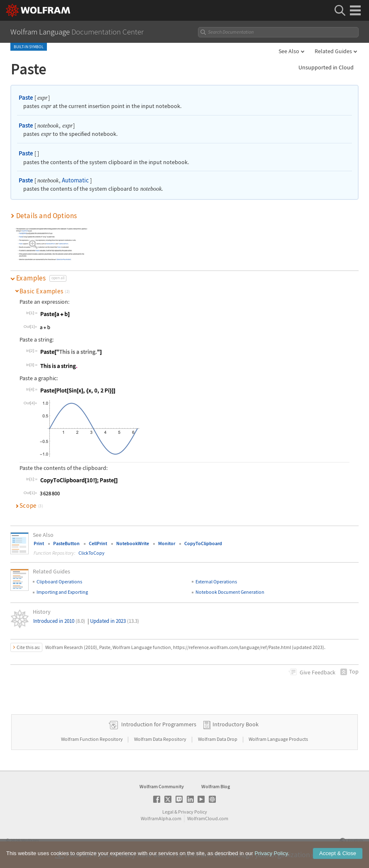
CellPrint (98, 543)
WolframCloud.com (208, 818)
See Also (289, 51)
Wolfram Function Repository (92, 739)
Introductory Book (236, 724)
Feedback (318, 672)
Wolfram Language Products (278, 739)
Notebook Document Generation (230, 592)
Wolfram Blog (216, 786)
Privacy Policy (193, 812)
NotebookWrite (133, 543)
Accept (338, 854)
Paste (26, 97)
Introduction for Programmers (159, 724)
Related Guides (333, 51)
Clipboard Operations (59, 582)
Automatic (75, 180)
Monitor (167, 543)
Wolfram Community (162, 786)
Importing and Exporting (62, 592)
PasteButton (66, 543)
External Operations (216, 582)
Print (39, 543)
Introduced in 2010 (59, 621)
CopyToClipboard (203, 543)
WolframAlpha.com (161, 818)
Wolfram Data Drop (218, 739)
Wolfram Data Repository (161, 739)
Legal (168, 812)
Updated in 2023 (115, 621)
